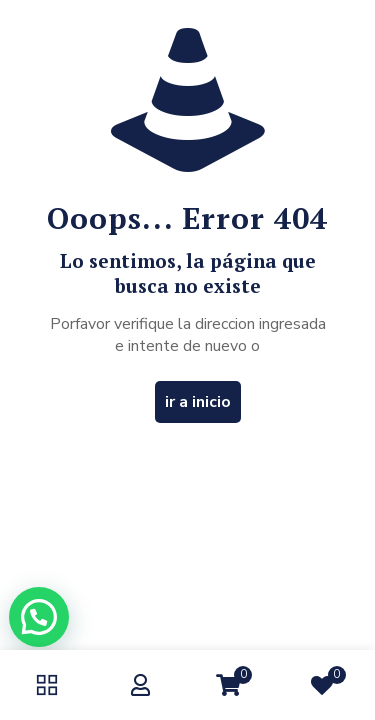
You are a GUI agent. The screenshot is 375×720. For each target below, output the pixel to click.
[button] (39, 617)
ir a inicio (198, 402)
